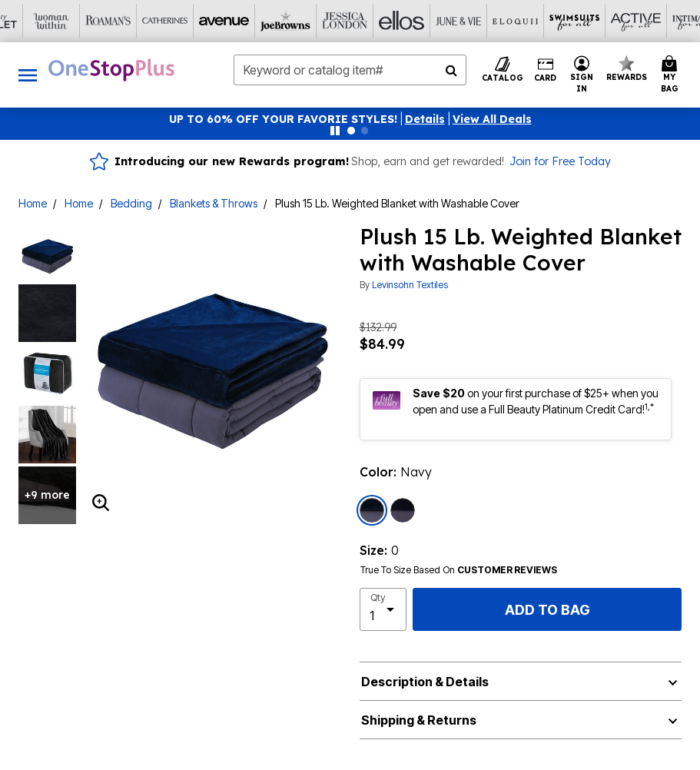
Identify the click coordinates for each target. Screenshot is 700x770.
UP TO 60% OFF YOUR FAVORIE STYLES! (283, 119)
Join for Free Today (560, 161)
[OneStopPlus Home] (111, 70)
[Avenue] (95, 21)
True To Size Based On (459, 570)
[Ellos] (265, 21)
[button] (425, 119)
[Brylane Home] (663, 21)
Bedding (131, 203)
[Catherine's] (38, 21)
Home (33, 203)
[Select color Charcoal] (403, 510)
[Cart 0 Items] (672, 75)
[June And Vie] (322, 21)
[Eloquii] (379, 21)
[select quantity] (383, 609)
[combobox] (350, 70)
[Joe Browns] (151, 21)
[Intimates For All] (549, 21)
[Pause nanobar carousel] (335, 131)
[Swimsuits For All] (436, 21)
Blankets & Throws (214, 203)
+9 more (47, 495)
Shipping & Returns (419, 720)
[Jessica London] (208, 21)
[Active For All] (493, 21)
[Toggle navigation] (28, 75)
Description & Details (425, 682)
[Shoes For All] (606, 21)
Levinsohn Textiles (410, 285)
